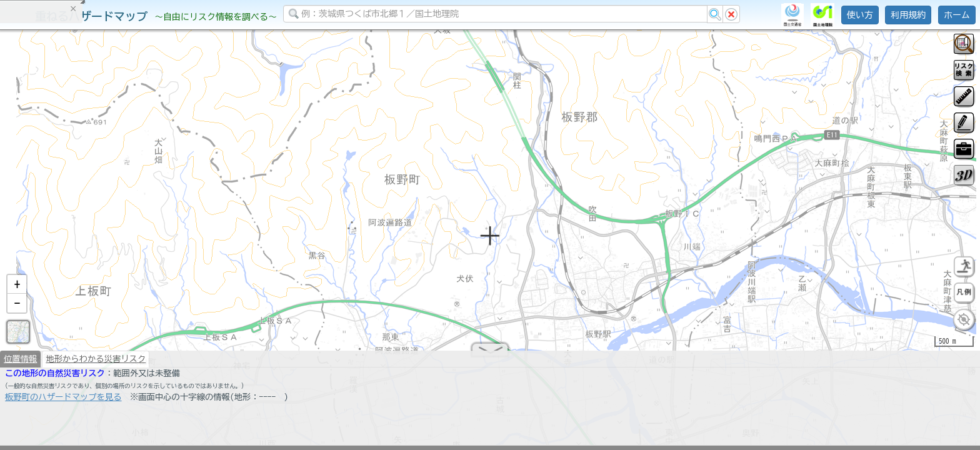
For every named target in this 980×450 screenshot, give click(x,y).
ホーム (957, 15)
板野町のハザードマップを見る (63, 402)
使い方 (860, 15)
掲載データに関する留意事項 (68, 212)
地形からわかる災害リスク (96, 364)
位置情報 (20, 364)
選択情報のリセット (132, 246)
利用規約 (908, 15)
